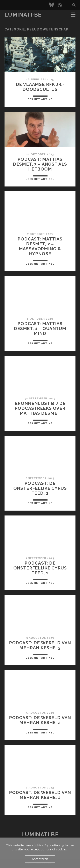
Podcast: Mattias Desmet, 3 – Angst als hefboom (40, 164)
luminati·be (23, 15)
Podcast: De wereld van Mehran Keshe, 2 (40, 720)
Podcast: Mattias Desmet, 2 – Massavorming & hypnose (40, 246)
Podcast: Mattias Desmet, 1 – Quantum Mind (40, 328)
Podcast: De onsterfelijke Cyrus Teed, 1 (40, 568)
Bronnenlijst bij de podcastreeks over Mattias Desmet (40, 408)
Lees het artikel (40, 99)
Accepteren (40, 859)
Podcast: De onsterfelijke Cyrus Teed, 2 (40, 488)
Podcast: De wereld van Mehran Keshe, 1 (40, 795)
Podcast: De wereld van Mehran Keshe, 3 (40, 645)
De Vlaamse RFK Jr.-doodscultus (40, 87)
